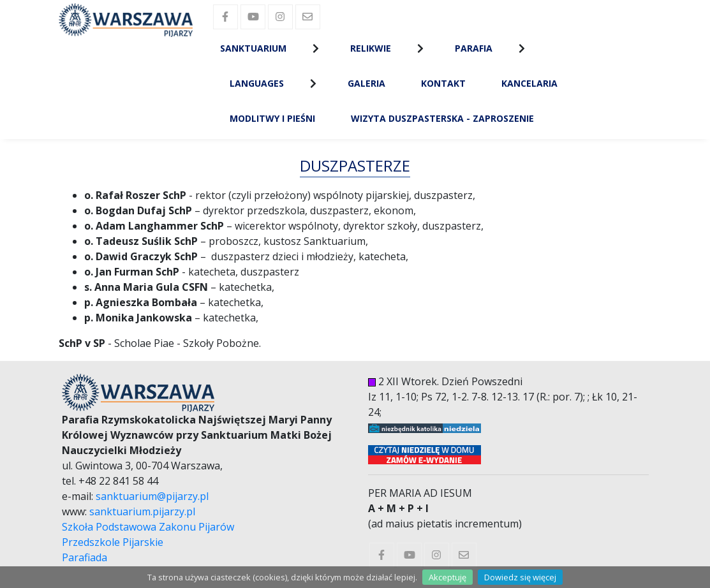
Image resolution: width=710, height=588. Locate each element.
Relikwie (371, 48)
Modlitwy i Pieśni (272, 118)
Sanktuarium (253, 48)
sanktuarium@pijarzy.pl (152, 496)
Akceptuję (447, 577)
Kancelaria (529, 83)
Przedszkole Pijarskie (113, 542)
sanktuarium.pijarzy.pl (142, 511)
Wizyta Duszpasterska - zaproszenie (442, 118)
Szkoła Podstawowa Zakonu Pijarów (148, 527)
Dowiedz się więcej (520, 577)
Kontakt (443, 83)
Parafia (474, 48)
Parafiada (85, 557)
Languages (257, 83)
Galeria (366, 83)
